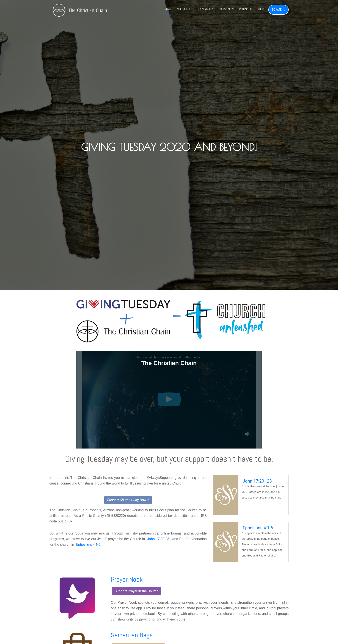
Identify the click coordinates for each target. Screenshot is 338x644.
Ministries (204, 9)
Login (261, 9)
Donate (277, 10)
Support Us (227, 9)
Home (168, 9)
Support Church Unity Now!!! (128, 500)
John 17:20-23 (158, 539)
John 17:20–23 (257, 481)
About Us (182, 9)
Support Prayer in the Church (137, 591)
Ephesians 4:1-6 (88, 545)
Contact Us (246, 9)
